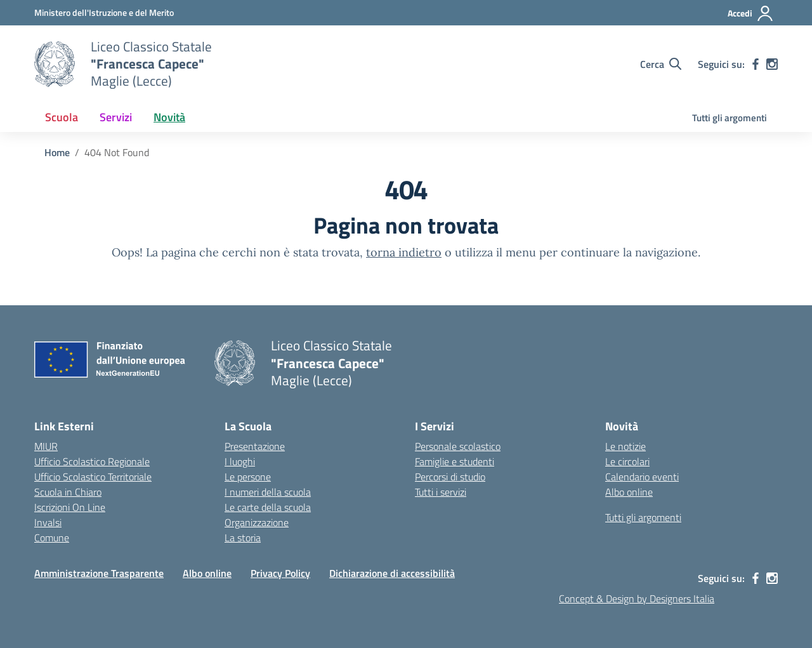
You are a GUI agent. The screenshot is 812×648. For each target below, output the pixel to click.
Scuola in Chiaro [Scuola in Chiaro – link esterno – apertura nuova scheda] (68, 492)
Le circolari (627, 461)
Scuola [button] (62, 117)
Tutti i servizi (441, 492)
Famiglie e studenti (455, 461)
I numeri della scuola (268, 492)
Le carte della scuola (268, 507)
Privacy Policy (280, 573)
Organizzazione (257, 522)
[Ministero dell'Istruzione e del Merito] (104, 12)
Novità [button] (169, 117)
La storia (243, 538)
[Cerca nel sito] (661, 64)
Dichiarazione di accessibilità (392, 573)
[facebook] (756, 64)
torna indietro (404, 252)
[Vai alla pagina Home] (57, 152)
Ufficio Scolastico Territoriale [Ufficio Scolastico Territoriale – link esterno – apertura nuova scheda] (93, 477)
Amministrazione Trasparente (99, 573)
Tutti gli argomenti (730, 118)
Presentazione (255, 446)
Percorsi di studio (450, 477)
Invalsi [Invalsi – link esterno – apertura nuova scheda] (48, 522)
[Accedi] (751, 13)
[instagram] (772, 64)
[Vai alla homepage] (55, 64)
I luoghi (240, 461)
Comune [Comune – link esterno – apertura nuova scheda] (52, 538)
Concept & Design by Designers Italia (637, 598)
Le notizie (625, 446)
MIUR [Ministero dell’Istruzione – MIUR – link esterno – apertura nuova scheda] (46, 446)
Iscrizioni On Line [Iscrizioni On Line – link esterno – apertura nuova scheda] (70, 507)
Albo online (629, 492)
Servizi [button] (116, 117)
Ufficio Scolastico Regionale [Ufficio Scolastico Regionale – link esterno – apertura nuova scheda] (92, 461)
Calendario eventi (642, 477)
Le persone (248, 477)
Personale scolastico (458, 446)
